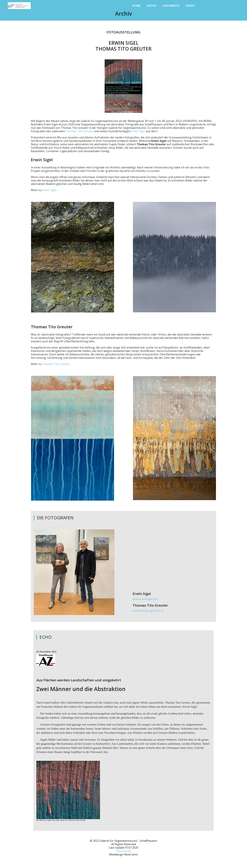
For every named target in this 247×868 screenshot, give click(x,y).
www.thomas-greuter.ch (148, 611)
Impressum (124, 851)
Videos (190, 6)
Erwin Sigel (138, 131)
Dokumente (171, 6)
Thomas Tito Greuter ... (57, 364)
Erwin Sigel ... (51, 190)
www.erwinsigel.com (145, 599)
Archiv (152, 6)
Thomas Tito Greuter (79, 131)
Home (136, 6)
